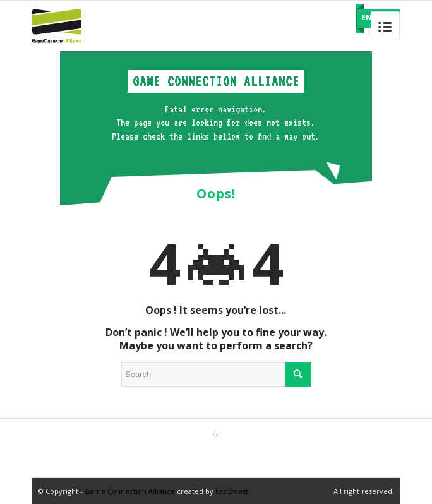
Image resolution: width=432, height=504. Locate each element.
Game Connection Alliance (130, 491)
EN (367, 17)
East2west (232, 491)
